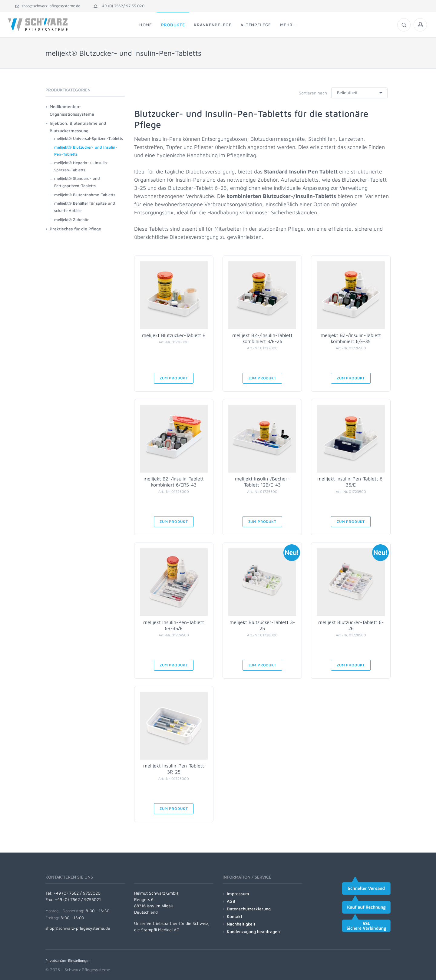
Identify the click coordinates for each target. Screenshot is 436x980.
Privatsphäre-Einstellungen (68, 960)
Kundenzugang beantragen (253, 931)
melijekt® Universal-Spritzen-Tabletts (89, 138)
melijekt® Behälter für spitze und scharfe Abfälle (85, 207)
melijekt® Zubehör (71, 219)
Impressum (238, 894)
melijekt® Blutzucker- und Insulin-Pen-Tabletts (86, 151)
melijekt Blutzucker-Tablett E (174, 335)
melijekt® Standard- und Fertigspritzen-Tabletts (77, 182)
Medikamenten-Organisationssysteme (72, 110)
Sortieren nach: (314, 93)
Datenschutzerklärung (249, 909)
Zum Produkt (174, 378)
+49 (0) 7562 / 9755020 (77, 893)
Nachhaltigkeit (241, 924)
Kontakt (235, 916)
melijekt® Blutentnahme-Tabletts (85, 195)
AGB (231, 901)
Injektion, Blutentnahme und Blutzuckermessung (78, 127)
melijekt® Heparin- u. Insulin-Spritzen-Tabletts (81, 166)
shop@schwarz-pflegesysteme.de (48, 6)
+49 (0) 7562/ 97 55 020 (119, 6)
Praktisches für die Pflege (75, 229)
